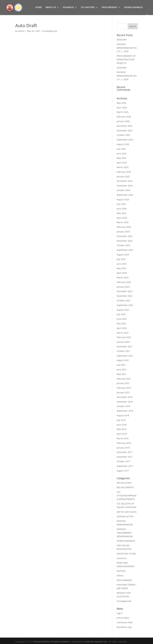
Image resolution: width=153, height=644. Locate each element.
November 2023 (125, 241)
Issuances (122, 558)
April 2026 (122, 108)
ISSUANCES (68, 7)
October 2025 (123, 135)
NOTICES (121, 571)
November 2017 (125, 457)
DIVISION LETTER (125, 516)
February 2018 (124, 443)
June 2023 (122, 264)
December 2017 (125, 452)
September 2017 (125, 466)
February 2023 (124, 282)
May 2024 (121, 213)
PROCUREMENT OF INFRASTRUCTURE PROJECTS (126, 59)
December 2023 (125, 236)
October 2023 (123, 245)
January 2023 (123, 287)
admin (21, 31)
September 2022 (125, 305)
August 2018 (123, 415)
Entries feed (123, 618)
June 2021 (122, 369)
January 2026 (123, 121)
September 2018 (125, 411)
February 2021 (124, 379)
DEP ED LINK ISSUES (127, 512)
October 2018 (123, 406)
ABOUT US (51, 7)
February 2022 (124, 337)
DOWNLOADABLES (134, 7)
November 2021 (125, 346)
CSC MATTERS (88, 7)
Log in (120, 613)
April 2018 (122, 434)
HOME (38, 7)
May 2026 (121, 103)
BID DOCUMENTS (125, 487)
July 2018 (121, 420)
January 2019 (123, 392)
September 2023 (125, 250)
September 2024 (125, 195)
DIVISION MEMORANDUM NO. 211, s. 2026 (127, 76)
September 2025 (125, 140)
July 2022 (121, 314)
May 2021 (121, 374)
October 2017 (123, 461)
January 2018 (123, 448)
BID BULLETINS (124, 483)
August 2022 (123, 310)
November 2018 (125, 402)
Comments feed (125, 622)
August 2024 (123, 199)
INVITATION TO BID (126, 554)
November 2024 (125, 186)
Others (120, 576)
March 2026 (123, 112)
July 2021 (121, 365)
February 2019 (124, 388)
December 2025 (125, 126)
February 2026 (124, 117)
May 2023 (121, 268)
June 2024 (122, 209)
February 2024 (124, 227)
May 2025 (121, 158)
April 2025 (122, 163)
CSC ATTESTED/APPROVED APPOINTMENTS (127, 496)
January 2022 (123, 342)
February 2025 (124, 172)
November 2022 (125, 296)
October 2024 (123, 190)
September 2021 (125, 356)
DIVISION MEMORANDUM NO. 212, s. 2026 (127, 48)
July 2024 (121, 204)
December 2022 (125, 291)
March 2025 (123, 167)
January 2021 (123, 383)
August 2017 (123, 471)
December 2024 (125, 181)
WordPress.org (124, 627)
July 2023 (121, 259)
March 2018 (123, 438)
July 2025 (121, 149)
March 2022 (123, 333)
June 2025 (122, 154)
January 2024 (123, 232)
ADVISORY (122, 40)
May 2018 (121, 429)
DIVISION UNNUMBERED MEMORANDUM (125, 533)
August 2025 (123, 144)
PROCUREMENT (109, 7)
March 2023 (123, 278)
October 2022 (123, 301)
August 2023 (123, 255)
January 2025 (123, 176)
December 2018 (125, 397)
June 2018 (122, 425)
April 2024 (122, 218)
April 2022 (122, 328)
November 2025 (125, 131)
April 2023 (122, 273)
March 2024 (123, 222)
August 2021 (123, 360)
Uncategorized (124, 601)
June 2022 (122, 319)
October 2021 (123, 351)
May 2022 (121, 323)
